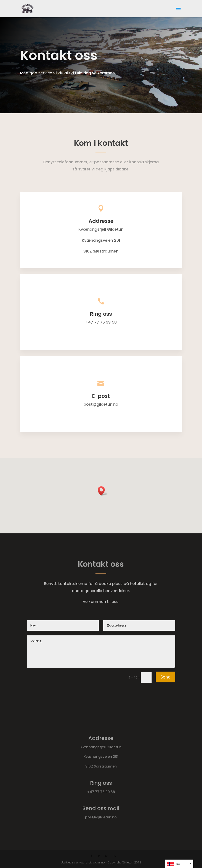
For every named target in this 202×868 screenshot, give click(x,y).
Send (166, 677)
